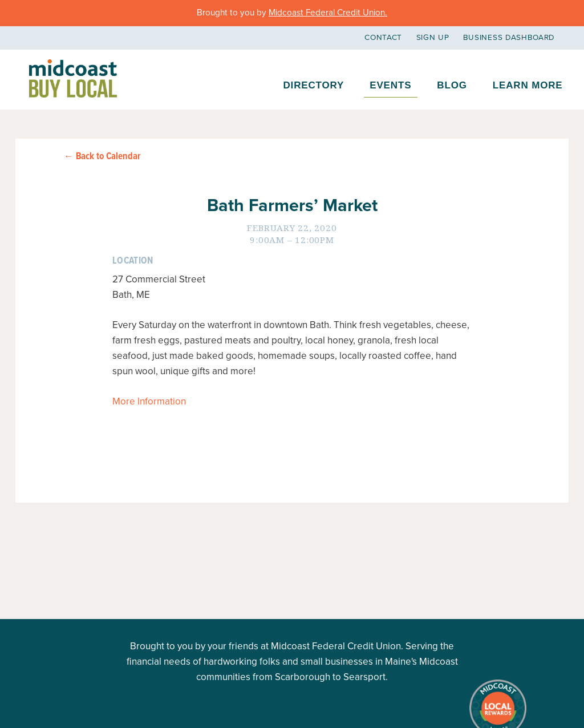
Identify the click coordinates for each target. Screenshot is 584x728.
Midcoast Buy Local (73, 79)
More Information (149, 401)
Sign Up (433, 38)
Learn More (528, 85)
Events (390, 85)
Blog (452, 85)
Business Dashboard (509, 38)
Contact (383, 38)
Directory (313, 85)
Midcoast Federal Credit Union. (328, 13)
